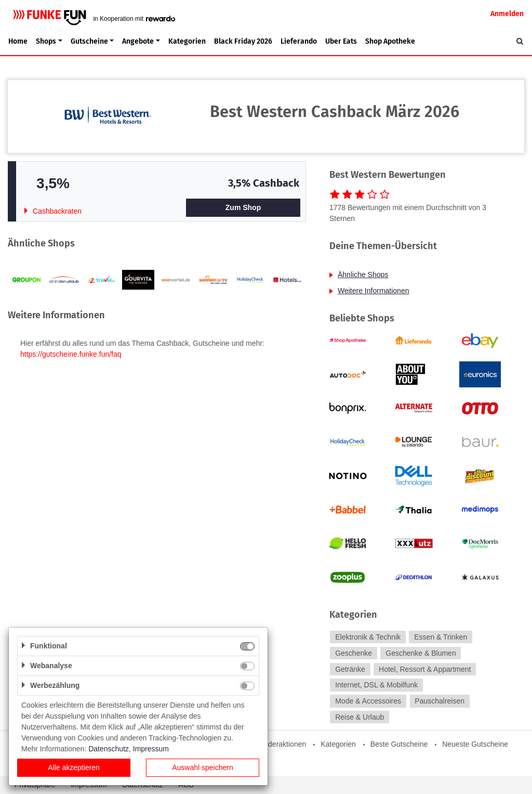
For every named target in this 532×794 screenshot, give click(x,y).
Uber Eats (341, 41)
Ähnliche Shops (363, 275)
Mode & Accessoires (368, 701)
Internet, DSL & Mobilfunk (376, 685)
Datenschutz (109, 749)
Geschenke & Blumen (421, 653)
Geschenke (354, 653)
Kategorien (187, 41)
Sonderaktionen (281, 744)
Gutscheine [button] (89, 41)
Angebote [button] (138, 41)
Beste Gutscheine (399, 744)
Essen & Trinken (441, 637)
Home (18, 41)
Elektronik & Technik (368, 637)
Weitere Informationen (373, 291)
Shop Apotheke (390, 41)
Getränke (350, 669)
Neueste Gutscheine (475, 744)
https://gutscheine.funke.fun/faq (71, 354)
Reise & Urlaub (360, 717)
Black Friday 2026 (243, 41)
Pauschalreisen (440, 701)
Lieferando (299, 41)
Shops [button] (46, 41)
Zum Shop (243, 207)
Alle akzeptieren (74, 767)
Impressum (151, 749)
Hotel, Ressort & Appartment (425, 669)
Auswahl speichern (203, 767)
